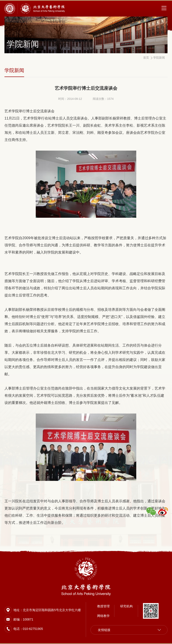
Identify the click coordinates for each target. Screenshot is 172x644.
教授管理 (103, 606)
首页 (146, 58)
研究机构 (126, 606)
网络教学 (103, 616)
